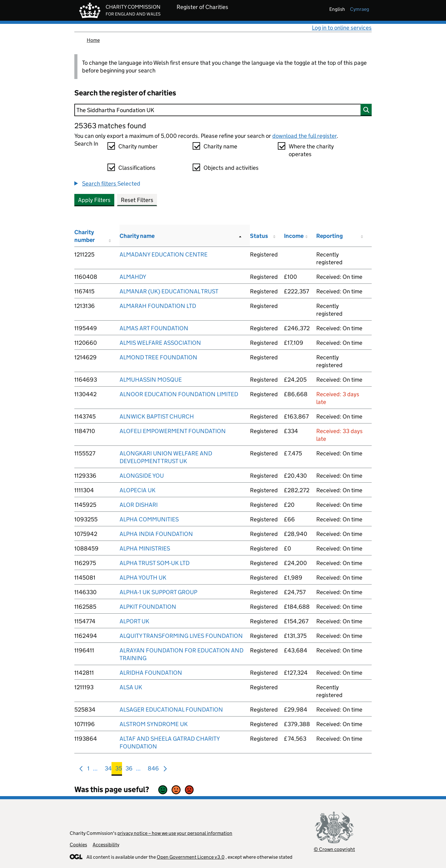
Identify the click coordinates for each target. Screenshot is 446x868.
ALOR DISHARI (139, 505)
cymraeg (360, 9)
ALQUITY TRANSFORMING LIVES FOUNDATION (181, 636)
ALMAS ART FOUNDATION (154, 328)
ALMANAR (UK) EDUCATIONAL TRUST (169, 291)
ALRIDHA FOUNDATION (151, 673)
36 (129, 770)
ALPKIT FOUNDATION (148, 607)
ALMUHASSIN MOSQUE (151, 380)
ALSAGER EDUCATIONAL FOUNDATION (171, 710)
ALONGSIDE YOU (142, 476)
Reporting (330, 236)
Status (259, 236)
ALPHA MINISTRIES (145, 548)
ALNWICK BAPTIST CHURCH (157, 416)
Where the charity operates (311, 150)
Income (294, 236)
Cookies (78, 845)
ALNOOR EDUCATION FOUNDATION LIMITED (179, 394)
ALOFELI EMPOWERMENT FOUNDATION (173, 431)
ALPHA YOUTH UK (143, 578)
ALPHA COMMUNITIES (149, 519)
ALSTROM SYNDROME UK (154, 724)
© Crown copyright (334, 849)
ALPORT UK (134, 621)
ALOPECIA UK (138, 490)
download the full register (304, 136)
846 (153, 770)
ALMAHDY (133, 277)
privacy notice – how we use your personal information (175, 833)
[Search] (223, 110)
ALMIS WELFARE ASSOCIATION (160, 343)
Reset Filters (137, 200)
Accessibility (106, 845)
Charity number (138, 146)
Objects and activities (231, 168)
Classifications (137, 168)
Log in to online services (342, 28)
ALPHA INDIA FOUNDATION (156, 534)
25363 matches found (110, 126)
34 (108, 770)
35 (119, 770)
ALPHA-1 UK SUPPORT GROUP (158, 592)
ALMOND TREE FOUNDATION (158, 357)
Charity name (220, 146)
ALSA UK (131, 687)
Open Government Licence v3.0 (191, 857)
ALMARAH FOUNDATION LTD (158, 306)
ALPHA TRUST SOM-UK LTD (155, 563)
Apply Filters (94, 200)
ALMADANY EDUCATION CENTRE (164, 254)
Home (93, 40)
